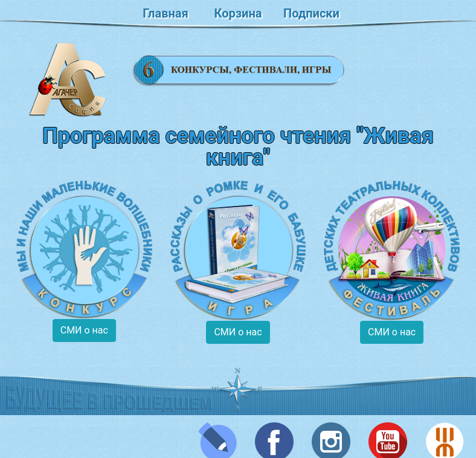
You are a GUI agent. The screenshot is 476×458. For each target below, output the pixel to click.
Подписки (311, 13)
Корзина (238, 13)
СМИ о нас (84, 330)
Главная (165, 13)
